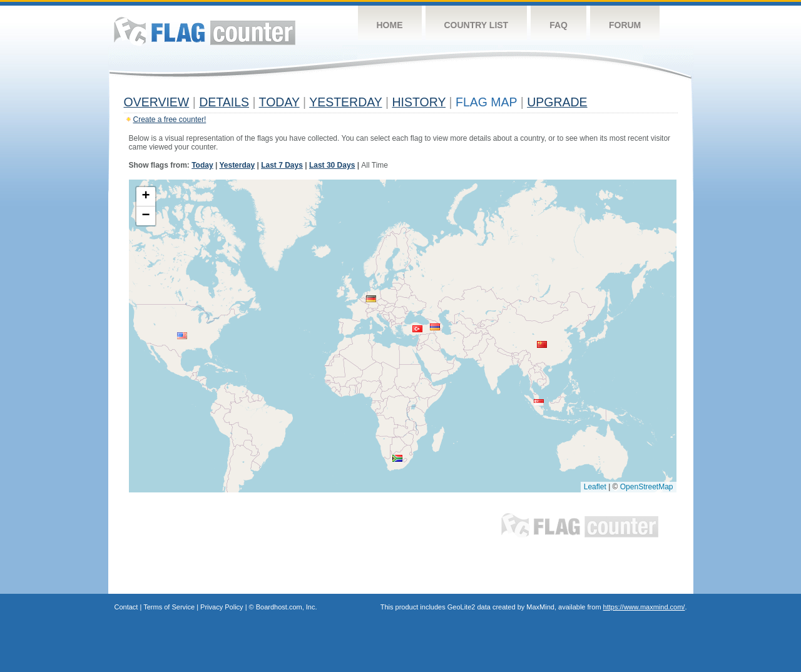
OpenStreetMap (647, 487)
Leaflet (595, 487)
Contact (126, 607)
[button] (182, 336)
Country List (477, 25)
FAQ (559, 25)
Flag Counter (205, 31)
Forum (625, 25)
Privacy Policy (222, 607)
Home (390, 25)
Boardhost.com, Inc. (287, 607)
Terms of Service (169, 607)
